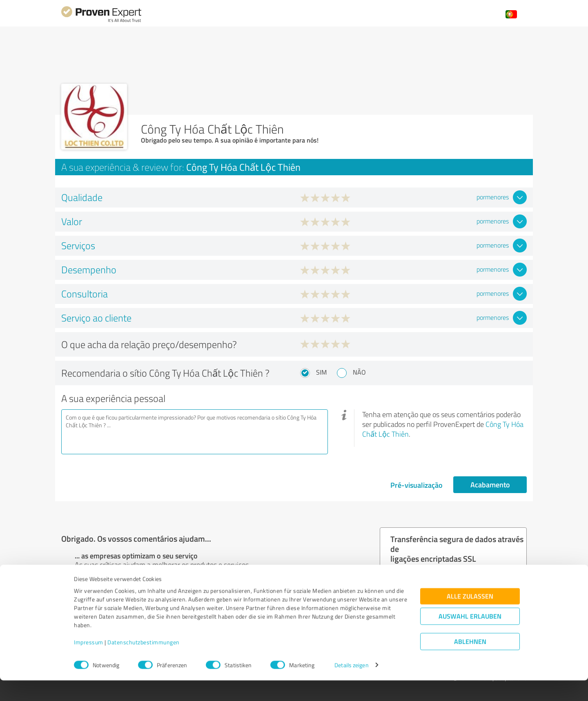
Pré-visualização (416, 485)
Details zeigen (351, 686)
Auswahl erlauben (470, 637)
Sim (321, 372)
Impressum (89, 663)
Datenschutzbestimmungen (144, 663)
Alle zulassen (470, 617)
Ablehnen (470, 662)
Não (359, 372)
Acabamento (490, 484)
